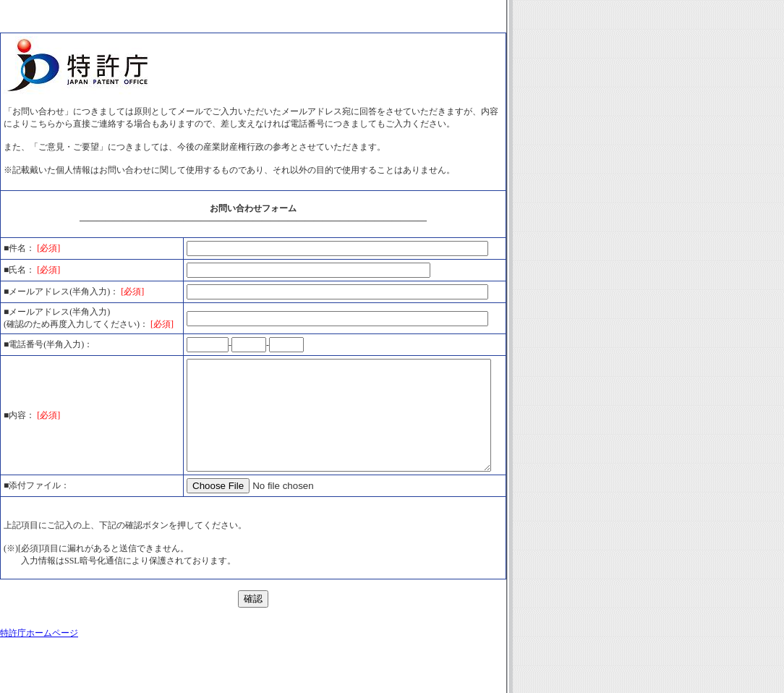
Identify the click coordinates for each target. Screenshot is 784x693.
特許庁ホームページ (39, 667)
